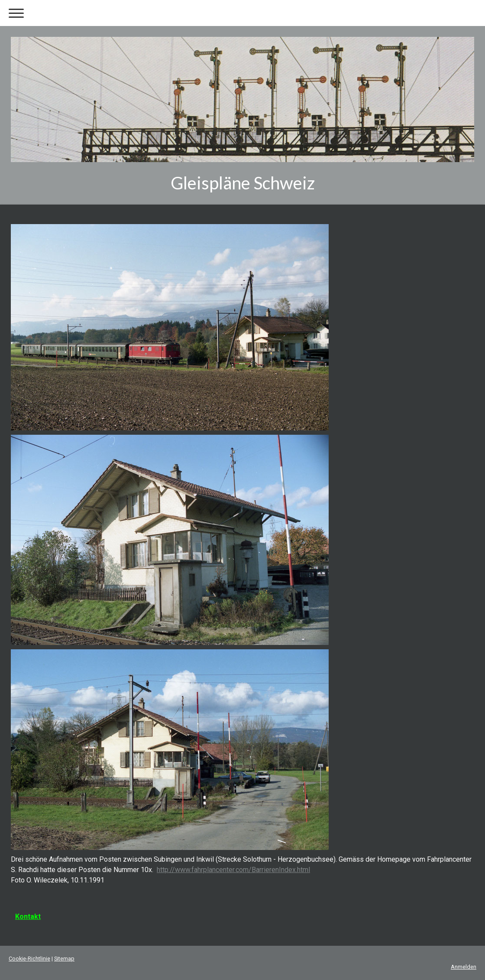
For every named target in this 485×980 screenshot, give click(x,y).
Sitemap (64, 959)
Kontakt (28, 917)
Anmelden (464, 967)
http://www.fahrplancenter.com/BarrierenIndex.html (233, 870)
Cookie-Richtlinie (29, 959)
